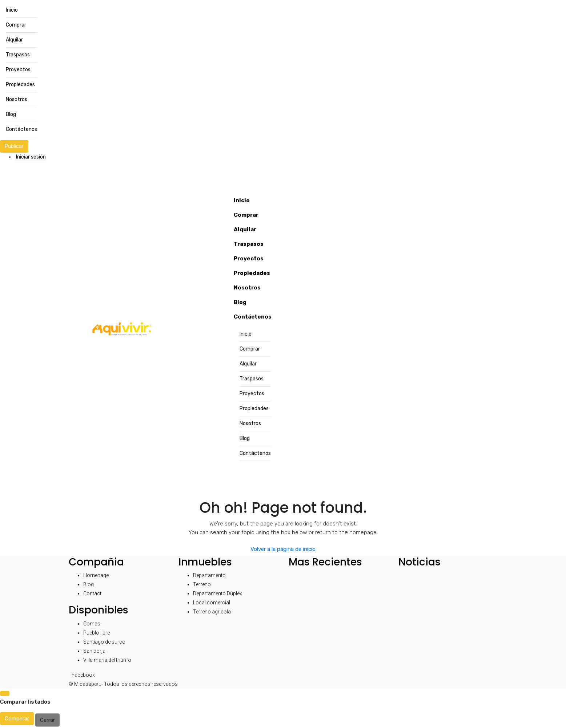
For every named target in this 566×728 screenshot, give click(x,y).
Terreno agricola (212, 612)
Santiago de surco (104, 642)
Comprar (16, 25)
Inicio (12, 10)
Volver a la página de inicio (283, 549)
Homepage (96, 575)
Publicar (14, 146)
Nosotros (17, 99)
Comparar (17, 719)
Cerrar (47, 720)
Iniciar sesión (31, 157)
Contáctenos (21, 129)
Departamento (209, 575)
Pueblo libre (97, 633)
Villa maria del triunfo (107, 660)
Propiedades (20, 85)
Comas (92, 624)
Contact (92, 593)
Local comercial (212, 603)
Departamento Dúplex (218, 593)
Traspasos (18, 55)
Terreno (202, 584)
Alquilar (14, 40)
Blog (11, 114)
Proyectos (18, 70)
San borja (94, 651)
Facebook (83, 675)
